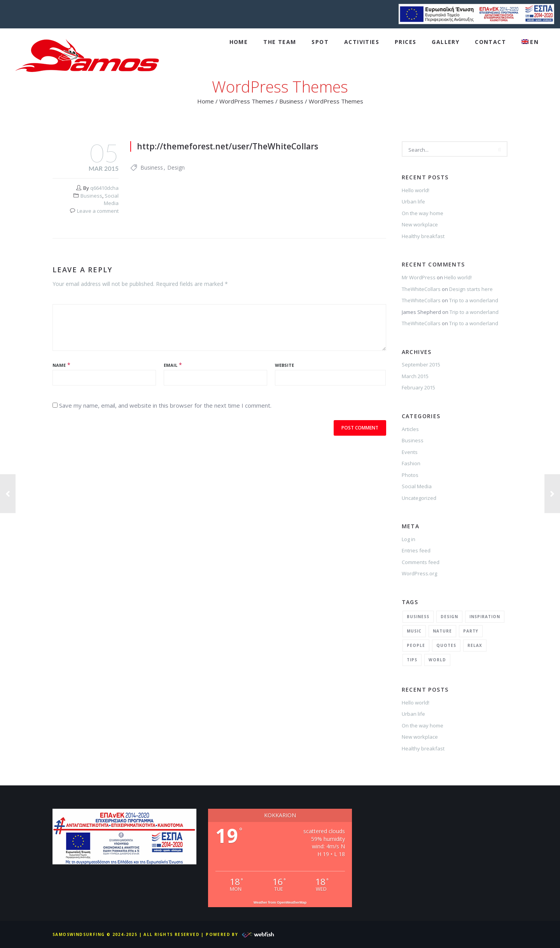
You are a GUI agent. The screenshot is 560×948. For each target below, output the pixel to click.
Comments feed (421, 562)
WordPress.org (419, 573)
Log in (409, 539)
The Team (280, 42)
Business (291, 101)
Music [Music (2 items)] (414, 631)
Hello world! (416, 190)
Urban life (413, 202)
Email (171, 365)
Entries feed (416, 550)
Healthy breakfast (423, 236)
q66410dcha (104, 188)
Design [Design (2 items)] (449, 617)
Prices (405, 42)
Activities (362, 42)
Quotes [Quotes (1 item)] (446, 645)
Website (284, 365)
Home (239, 42)
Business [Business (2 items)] (418, 617)
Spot (320, 42)
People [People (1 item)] (416, 645)
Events (410, 452)
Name (59, 365)
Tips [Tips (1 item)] (412, 660)
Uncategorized (419, 498)
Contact (490, 42)
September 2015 (421, 364)
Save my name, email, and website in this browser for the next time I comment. (165, 405)
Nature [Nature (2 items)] (442, 631)
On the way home (423, 213)
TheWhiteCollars (421, 289)
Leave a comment (98, 211)
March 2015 (415, 376)
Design (176, 167)
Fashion (411, 463)
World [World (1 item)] (437, 660)
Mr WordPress (419, 277)
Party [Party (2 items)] (471, 631)
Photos (410, 475)
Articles (410, 429)
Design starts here (471, 289)
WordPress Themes (247, 101)
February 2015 (418, 387)
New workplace (420, 224)
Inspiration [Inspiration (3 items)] (485, 617)
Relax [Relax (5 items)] (475, 645)
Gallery (445, 42)
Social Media (111, 200)
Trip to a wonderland (474, 300)
